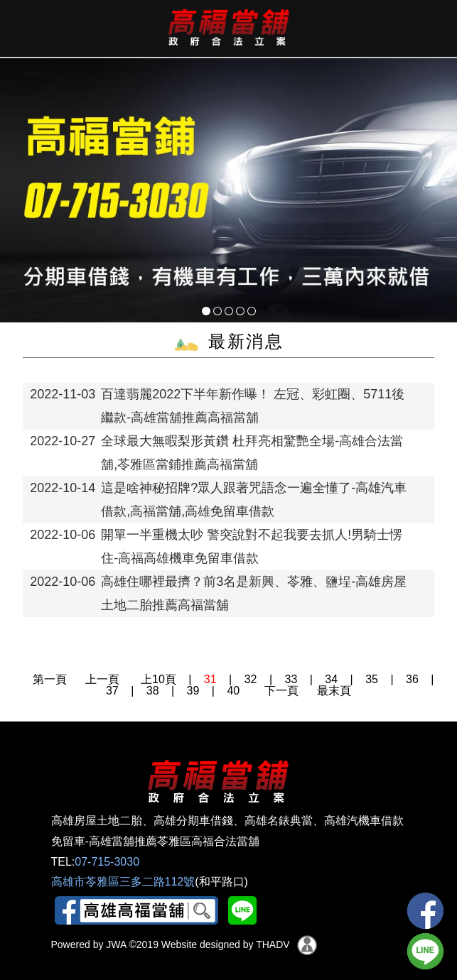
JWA (114, 944)
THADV (273, 944)
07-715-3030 (107, 862)
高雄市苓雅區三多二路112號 (123, 882)
